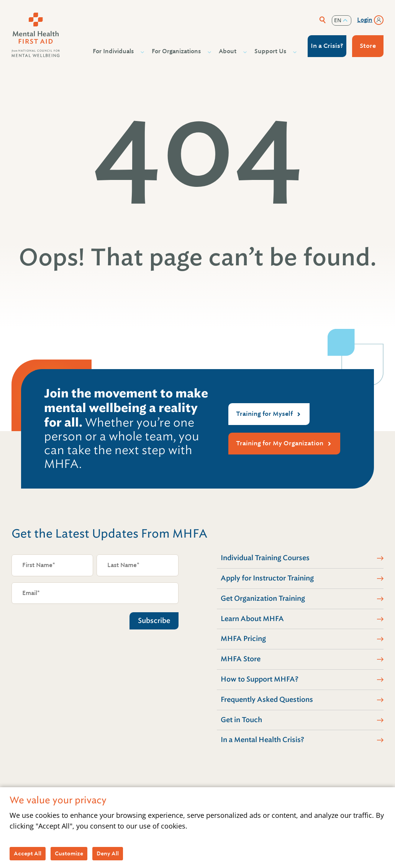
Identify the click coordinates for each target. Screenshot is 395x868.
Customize (69, 853)
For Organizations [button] (177, 51)
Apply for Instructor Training (267, 578)
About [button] (229, 51)
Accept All (28, 853)
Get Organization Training (263, 598)
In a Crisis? (327, 46)
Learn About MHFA (252, 619)
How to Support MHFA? (260, 679)
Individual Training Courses (265, 558)
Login (365, 20)
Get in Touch (241, 720)
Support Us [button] (271, 51)
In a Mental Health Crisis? (262, 740)
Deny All (108, 853)
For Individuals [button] (114, 51)
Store (368, 46)
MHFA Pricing (243, 639)
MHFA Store (241, 659)
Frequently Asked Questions (267, 700)
